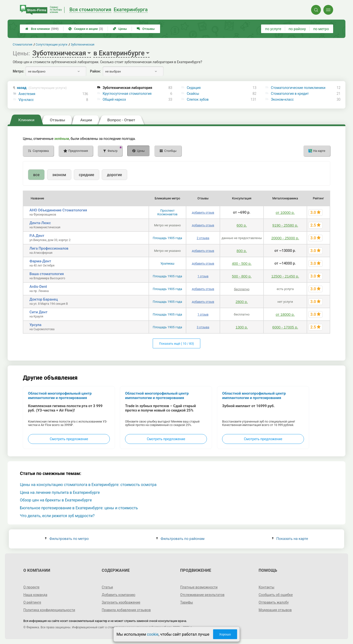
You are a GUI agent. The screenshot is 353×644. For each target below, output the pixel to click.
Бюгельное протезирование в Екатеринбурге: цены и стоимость (79, 508)
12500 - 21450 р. (285, 276)
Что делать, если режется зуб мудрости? (57, 516)
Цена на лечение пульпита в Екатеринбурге (60, 492)
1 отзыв (203, 276)
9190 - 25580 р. (285, 225)
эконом (59, 175)
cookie (153, 634)
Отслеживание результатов (202, 595)
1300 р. (242, 327)
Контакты (266, 587)
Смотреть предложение (69, 439)
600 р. (242, 225)
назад (42, 88)
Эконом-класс (282, 99)
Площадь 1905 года (167, 238)
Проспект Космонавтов (167, 212)
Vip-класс (26, 100)
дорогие (114, 175)
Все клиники (42, 29)
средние (87, 175)
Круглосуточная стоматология (127, 94)
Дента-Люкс (40, 223)
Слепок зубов (198, 99)
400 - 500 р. (242, 263)
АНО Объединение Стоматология (58, 210)
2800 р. (242, 302)
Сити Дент (38, 312)
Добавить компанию (119, 595)
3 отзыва (203, 327)
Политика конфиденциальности (49, 610)
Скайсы (193, 94)
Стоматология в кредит (290, 94)
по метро (321, 29)
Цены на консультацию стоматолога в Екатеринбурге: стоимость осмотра (88, 485)
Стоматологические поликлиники (298, 88)
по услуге (273, 29)
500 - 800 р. (242, 276)
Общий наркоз (114, 99)
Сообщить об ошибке (276, 595)
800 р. (242, 251)
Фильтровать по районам (180, 539)
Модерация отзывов (275, 610)
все (36, 175)
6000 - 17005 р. (285, 327)
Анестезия (27, 94)
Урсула (35, 325)
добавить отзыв (203, 213)
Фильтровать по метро (67, 539)
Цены (120, 29)
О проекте (31, 587)
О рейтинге (32, 602)
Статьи (107, 587)
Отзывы (146, 29)
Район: (95, 71)
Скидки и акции (86, 29)
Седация (194, 88)
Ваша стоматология (47, 274)
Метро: (18, 71)
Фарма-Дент (40, 261)
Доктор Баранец (44, 299)
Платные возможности (199, 587)
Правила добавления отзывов (126, 610)
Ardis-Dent (38, 287)
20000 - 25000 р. (285, 238)
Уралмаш (168, 263)
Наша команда (35, 595)
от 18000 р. (285, 314)
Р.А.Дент (37, 236)
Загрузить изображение (121, 602)
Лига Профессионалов (49, 248)
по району (297, 29)
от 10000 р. (285, 213)
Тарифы (187, 602)
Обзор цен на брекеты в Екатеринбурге (56, 500)
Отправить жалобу (274, 602)
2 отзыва (203, 238)
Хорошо (225, 634)
